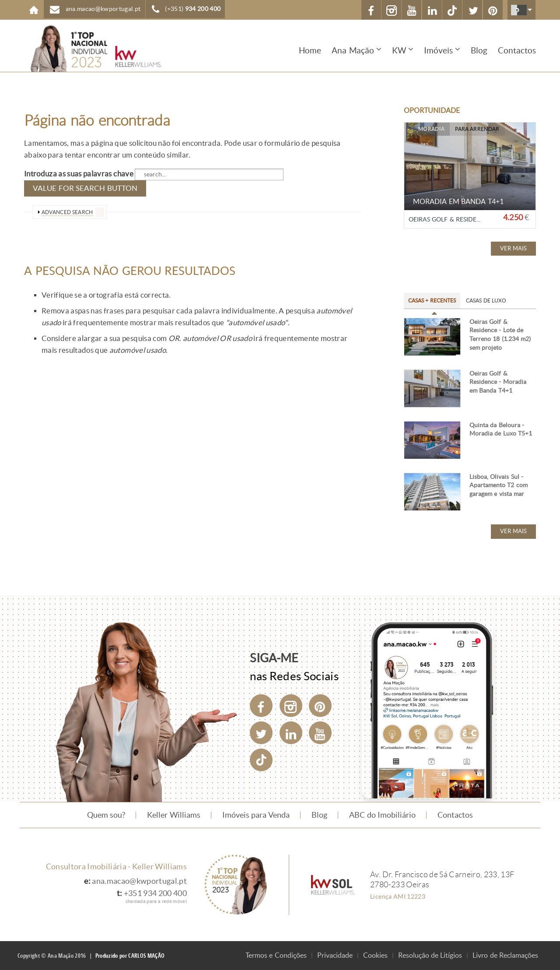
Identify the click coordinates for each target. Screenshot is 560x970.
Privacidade (335, 955)
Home (34, 10)
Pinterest (493, 11)
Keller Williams (173, 815)
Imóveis (438, 51)
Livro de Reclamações (505, 955)
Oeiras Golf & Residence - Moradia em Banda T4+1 (498, 382)
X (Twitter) (473, 11)
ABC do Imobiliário (382, 815)
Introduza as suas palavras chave (79, 174)
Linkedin (432, 11)
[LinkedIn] (291, 733)
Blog (479, 51)
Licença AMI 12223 (398, 896)
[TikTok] (452, 10)
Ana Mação (353, 51)
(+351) (193, 9)
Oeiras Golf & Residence (449, 220)
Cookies (375, 955)
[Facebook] (261, 706)
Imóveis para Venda (256, 815)
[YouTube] (320, 733)
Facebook (371, 11)
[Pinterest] (320, 706)
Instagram (392, 11)
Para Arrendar (477, 129)
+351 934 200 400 (155, 893)
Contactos (517, 51)
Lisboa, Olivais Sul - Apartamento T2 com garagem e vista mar (499, 485)
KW (399, 51)
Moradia (431, 129)
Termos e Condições (276, 955)
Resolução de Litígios (430, 955)
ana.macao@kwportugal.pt (103, 9)
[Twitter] (261, 733)
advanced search (67, 212)
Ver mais (513, 248)
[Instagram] (291, 706)
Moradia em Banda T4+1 (458, 202)
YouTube (412, 11)
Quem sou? (106, 815)
